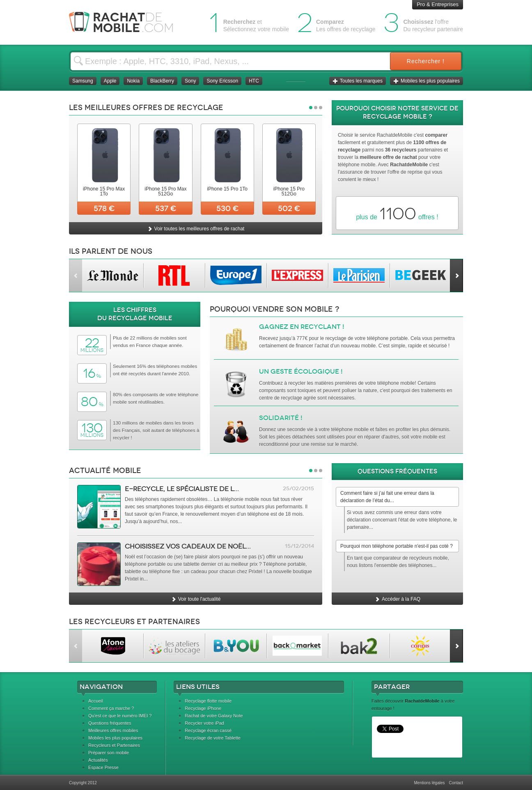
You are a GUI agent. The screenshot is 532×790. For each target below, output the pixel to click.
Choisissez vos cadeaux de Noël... (188, 546)
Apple (110, 81)
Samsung (83, 81)
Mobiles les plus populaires (427, 81)
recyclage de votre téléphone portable (366, 338)
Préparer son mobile (109, 753)
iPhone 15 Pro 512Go (289, 191)
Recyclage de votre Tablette (213, 738)
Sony (190, 81)
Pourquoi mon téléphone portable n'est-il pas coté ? (397, 546)
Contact (456, 783)
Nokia (133, 81)
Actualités (98, 760)
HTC (254, 81)
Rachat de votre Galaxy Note (214, 716)
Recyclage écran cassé (208, 730)
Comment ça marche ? (111, 708)
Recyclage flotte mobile (208, 701)
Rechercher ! (426, 61)
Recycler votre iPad (204, 723)
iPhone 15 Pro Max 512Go (165, 191)
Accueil (95, 701)
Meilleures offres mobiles (113, 730)
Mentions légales (429, 783)
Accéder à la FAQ (397, 599)
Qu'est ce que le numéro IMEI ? (120, 716)
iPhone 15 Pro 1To (227, 189)
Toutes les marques (358, 81)
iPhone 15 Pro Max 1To (104, 191)
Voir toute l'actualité (196, 599)
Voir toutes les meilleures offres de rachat (196, 229)
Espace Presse (103, 767)
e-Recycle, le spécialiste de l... (182, 489)
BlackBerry (162, 81)
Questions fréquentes (110, 723)
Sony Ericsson (222, 81)
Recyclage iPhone (203, 708)
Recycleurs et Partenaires (114, 745)
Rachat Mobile (127, 22)
